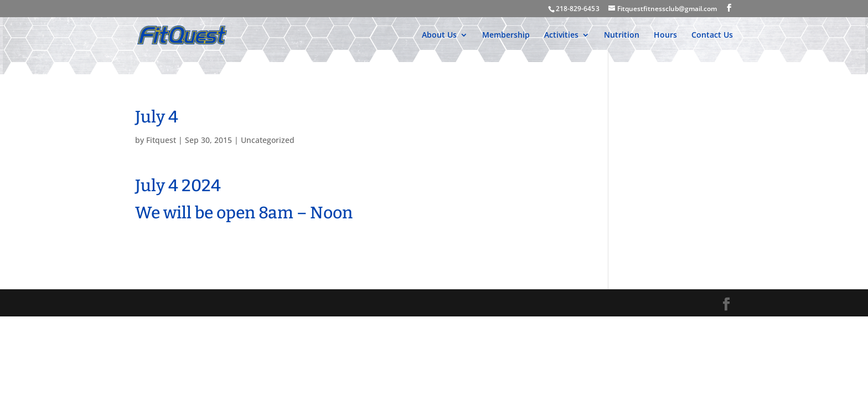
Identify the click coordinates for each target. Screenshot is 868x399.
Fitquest (161, 140)
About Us (439, 35)
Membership (506, 35)
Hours (665, 35)
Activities (561, 35)
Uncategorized (268, 140)
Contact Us (712, 35)
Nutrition (622, 35)
